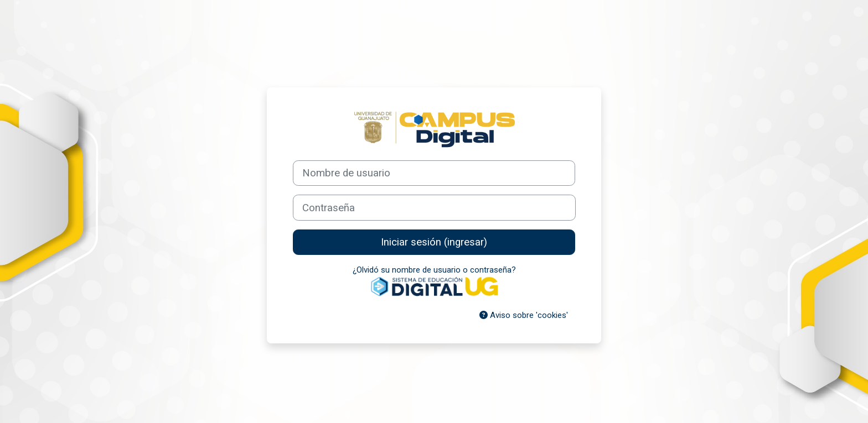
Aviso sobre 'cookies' (524, 315)
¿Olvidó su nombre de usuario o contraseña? (434, 270)
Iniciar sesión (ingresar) (434, 242)
